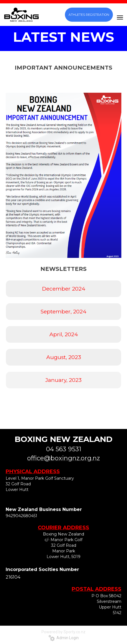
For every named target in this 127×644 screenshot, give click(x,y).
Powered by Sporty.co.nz (63, 632)
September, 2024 (63, 312)
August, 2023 (64, 357)
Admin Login (64, 638)
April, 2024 (64, 334)
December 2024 (64, 289)
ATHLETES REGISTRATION (89, 15)
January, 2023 (63, 380)
